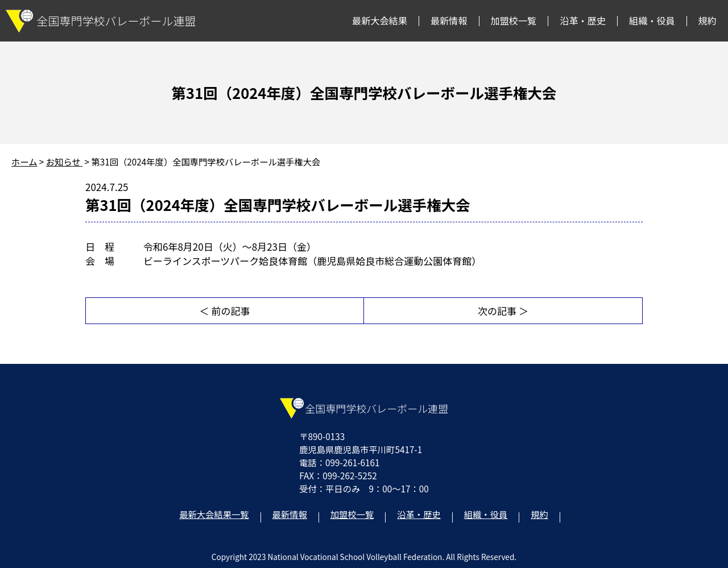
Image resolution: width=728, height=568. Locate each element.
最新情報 (449, 20)
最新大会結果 (380, 20)
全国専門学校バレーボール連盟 (101, 21)
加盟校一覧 (514, 20)
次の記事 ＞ (503, 311)
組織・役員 (652, 20)
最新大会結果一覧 (214, 514)
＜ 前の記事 (225, 311)
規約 (708, 20)
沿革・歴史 (583, 20)
